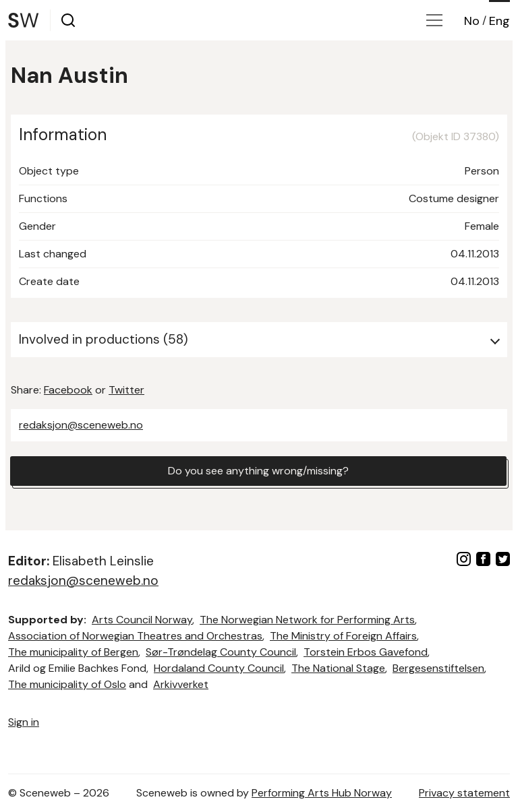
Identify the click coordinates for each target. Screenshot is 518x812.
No (472, 21)
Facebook (68, 390)
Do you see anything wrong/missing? (258, 471)
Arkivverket (181, 684)
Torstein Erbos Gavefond (366, 652)
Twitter (126, 390)
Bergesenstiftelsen (438, 668)
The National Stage (338, 668)
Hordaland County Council (219, 668)
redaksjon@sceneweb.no (81, 425)
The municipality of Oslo (67, 684)
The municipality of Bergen (73, 652)
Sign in (24, 722)
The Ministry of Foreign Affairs (343, 636)
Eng (499, 21)
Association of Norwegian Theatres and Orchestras (135, 636)
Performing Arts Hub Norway (322, 793)
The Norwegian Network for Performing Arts (307, 620)
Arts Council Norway (142, 620)
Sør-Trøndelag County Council (221, 652)
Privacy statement (464, 793)
